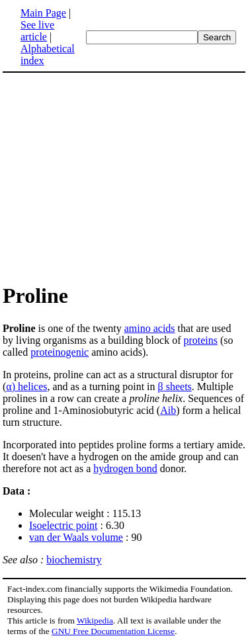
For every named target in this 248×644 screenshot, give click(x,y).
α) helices (26, 386)
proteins (200, 340)
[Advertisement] (114, 177)
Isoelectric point (63, 525)
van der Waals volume (76, 537)
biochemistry (74, 560)
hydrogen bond (125, 468)
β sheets (175, 386)
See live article (37, 31)
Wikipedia (95, 621)
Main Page (43, 13)
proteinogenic (60, 352)
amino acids (150, 328)
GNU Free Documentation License (113, 631)
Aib (168, 410)
